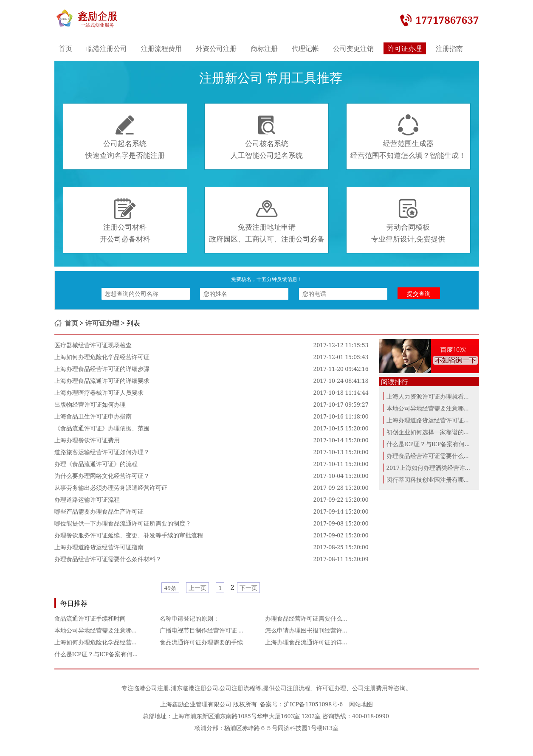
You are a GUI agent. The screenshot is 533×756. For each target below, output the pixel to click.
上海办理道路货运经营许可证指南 (99, 547)
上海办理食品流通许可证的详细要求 (102, 381)
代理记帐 (305, 48)
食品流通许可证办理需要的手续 (201, 642)
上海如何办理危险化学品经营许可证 (102, 357)
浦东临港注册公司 (195, 688)
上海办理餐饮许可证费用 (87, 440)
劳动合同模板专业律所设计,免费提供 (408, 221)
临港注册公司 (107, 48)
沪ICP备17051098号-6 (313, 704)
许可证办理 (405, 48)
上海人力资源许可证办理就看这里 (431, 396)
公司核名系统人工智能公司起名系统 (267, 137)
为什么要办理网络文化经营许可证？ (102, 476)
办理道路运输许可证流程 (87, 499)
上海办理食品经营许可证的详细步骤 (102, 369)
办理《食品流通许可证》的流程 (96, 464)
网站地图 (361, 704)
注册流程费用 (161, 48)
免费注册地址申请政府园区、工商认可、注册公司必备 (267, 221)
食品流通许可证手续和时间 (90, 618)
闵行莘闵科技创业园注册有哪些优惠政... (439, 479)
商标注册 (264, 48)
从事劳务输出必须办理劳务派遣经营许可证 (111, 488)
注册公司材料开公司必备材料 (125, 221)
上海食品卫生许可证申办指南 (93, 416)
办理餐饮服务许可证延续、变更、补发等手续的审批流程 (129, 535)
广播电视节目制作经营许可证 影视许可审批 (217, 630)
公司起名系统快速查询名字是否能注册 (125, 137)
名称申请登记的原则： (189, 618)
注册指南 (449, 48)
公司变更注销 (353, 48)
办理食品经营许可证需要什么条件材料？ (108, 559)
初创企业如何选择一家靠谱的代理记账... (439, 432)
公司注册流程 (237, 688)
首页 (65, 48)
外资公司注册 (216, 48)
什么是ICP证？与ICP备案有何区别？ (102, 654)
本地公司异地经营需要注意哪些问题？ (105, 630)
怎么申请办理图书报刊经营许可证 (310, 630)
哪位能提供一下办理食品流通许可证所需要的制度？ (123, 523)
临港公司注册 (151, 688)
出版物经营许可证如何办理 (90, 404)
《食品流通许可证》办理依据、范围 (102, 428)
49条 (170, 588)
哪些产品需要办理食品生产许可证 (99, 511)
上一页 (197, 588)
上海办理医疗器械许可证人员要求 (99, 392)
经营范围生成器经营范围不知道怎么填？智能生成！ (408, 137)
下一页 (248, 588)
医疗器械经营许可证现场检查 (93, 345)
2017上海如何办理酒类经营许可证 (432, 468)
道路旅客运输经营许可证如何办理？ (102, 452)
